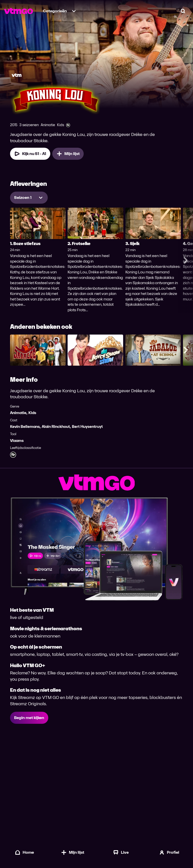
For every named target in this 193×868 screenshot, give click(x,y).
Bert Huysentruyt (87, 426)
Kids (32, 413)
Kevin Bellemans (25, 426)
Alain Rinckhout (56, 426)
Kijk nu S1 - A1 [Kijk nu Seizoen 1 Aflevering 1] (30, 154)
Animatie (18, 413)
